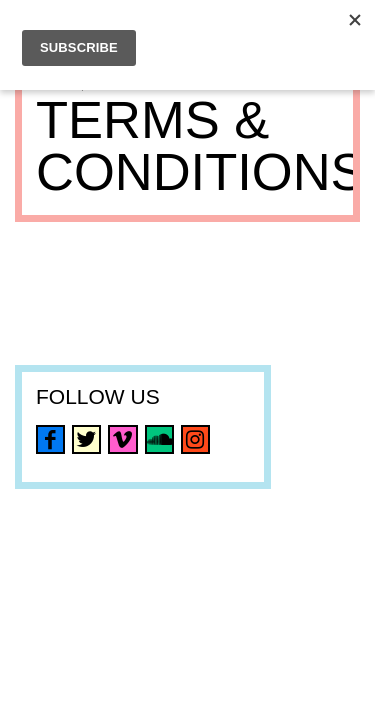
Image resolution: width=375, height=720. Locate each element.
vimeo (122, 439)
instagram (195, 439)
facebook (50, 439)
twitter (86, 439)
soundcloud (159, 439)
